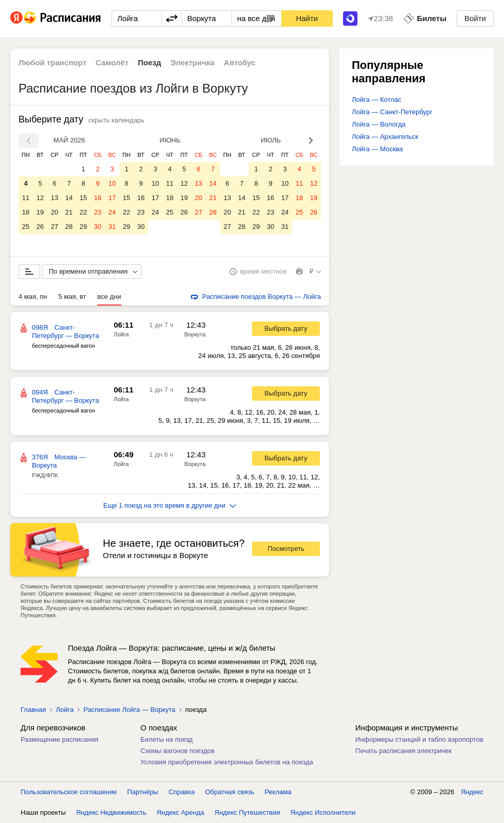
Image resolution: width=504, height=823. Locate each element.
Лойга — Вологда (379, 124)
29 (83, 227)
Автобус (240, 62)
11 (26, 198)
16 (98, 198)
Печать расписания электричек (403, 751)
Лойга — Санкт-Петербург (392, 112)
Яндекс (472, 792)
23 (98, 212)
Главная (33, 710)
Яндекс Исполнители (323, 812)
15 (83, 198)
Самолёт (112, 62)
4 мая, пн (33, 297)
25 (26, 227)
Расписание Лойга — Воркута (129, 710)
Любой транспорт (52, 62)
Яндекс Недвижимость (111, 812)
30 (98, 227)
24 (112, 212)
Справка (182, 792)
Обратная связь (230, 792)
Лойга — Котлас (376, 100)
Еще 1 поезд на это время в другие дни (170, 505)
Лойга (121, 334)
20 (55, 212)
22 (83, 212)
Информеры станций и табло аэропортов (419, 739)
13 (55, 198)
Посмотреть (286, 549)
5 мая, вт (73, 297)
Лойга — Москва (377, 149)
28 (69, 227)
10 (112, 183)
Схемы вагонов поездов (177, 751)
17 (112, 198)
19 (40, 212)
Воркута (195, 334)
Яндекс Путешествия (247, 812)
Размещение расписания (59, 739)
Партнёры (142, 792)
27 (55, 227)
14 (69, 198)
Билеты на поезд (167, 739)
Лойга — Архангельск (385, 137)
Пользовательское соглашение (69, 792)
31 (112, 227)
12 (40, 198)
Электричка (192, 62)
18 (26, 212)
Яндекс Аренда (181, 812)
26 (40, 227)
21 (69, 212)
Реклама (278, 792)
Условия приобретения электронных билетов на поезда (227, 762)
